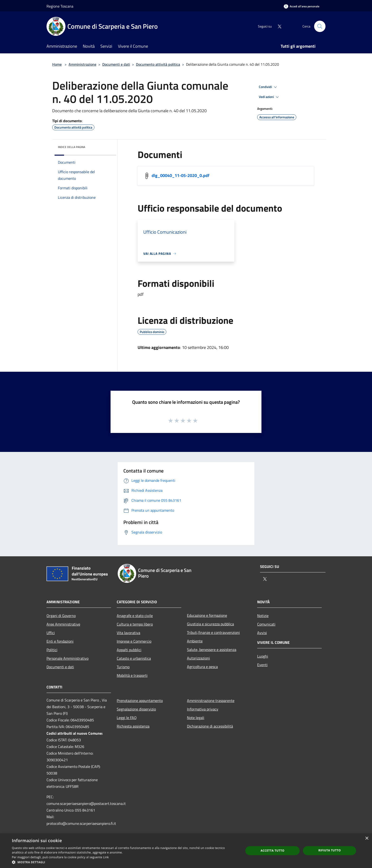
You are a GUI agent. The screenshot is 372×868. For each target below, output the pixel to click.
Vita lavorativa (128, 633)
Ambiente (195, 641)
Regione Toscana (60, 6)
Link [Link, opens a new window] (106, 857)
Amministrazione (82, 64)
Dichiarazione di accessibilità (210, 726)
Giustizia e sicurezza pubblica (210, 624)
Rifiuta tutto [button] (330, 850)
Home (57, 64)
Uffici (51, 633)
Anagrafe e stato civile (135, 616)
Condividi (269, 87)
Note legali (196, 718)
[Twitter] (278, 26)
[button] (124, 862)
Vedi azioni (270, 97)
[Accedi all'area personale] (302, 6)
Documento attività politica (158, 64)
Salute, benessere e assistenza (212, 650)
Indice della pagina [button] (72, 147)
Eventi (262, 665)
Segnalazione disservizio (136, 709)
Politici (52, 650)
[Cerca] (320, 26)
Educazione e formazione (207, 615)
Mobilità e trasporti (132, 675)
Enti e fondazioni (60, 641)
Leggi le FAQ (127, 718)
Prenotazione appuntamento (140, 701)
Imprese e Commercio (134, 641)
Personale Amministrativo (67, 658)
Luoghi (263, 656)
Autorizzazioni (198, 658)
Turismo (123, 667)
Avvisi (262, 633)
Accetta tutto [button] (272, 851)
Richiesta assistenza (133, 726)
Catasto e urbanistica (134, 658)
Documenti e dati (116, 64)
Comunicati (266, 624)
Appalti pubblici (129, 650)
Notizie (263, 616)
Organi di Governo (61, 616)
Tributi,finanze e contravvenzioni (213, 632)
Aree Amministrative (63, 624)
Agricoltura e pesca (202, 667)
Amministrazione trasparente (211, 701)
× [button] (367, 838)
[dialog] (186, 851)
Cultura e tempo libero (135, 624)
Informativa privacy (203, 709)
